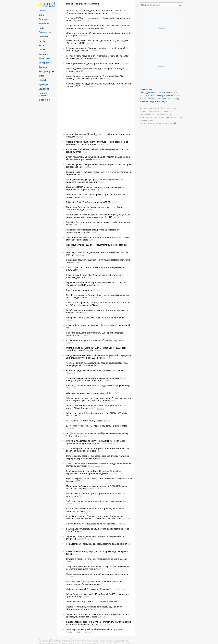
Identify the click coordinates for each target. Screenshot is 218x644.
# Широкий (144, 102)
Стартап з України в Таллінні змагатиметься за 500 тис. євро (97, 559)
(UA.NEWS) (115, 393)
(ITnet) (88, 277)
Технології (44, 37)
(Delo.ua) (102, 617)
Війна (41, 15)
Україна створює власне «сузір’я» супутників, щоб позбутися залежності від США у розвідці (96, 284)
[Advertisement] (96, 110)
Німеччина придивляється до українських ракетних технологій (97, 574)
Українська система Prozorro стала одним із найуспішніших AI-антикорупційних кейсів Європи (97, 615)
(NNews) (88, 511)
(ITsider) (85, 21)
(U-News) (76, 554)
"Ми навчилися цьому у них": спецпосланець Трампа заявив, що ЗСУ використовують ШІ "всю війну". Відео (98, 399)
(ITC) (105, 28)
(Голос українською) (118, 589)
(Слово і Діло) (72, 428)
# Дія (142, 93)
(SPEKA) (80, 481)
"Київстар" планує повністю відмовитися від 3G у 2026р (94, 629)
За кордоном (45, 63)
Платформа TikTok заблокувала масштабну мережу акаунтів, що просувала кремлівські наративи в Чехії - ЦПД (99, 216)
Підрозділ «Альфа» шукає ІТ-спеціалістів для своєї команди (96, 245)
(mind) (100, 285)
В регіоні (43, 100)
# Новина (166, 93)
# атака (177, 96)
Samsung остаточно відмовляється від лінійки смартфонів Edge (98, 385)
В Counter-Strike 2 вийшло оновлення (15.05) (89, 202)
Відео (41, 76)
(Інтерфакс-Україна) (75, 504)
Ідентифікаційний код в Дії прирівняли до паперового (93, 63)
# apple (158, 93)
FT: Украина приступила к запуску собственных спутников (95, 340)
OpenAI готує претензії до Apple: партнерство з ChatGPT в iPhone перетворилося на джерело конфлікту (95, 12)
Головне (43, 10)
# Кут (152, 102)
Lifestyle (43, 80)
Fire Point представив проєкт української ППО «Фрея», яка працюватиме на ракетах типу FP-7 (95, 442)
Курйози (43, 67)
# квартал (153, 99)
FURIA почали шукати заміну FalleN (84, 421)
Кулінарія (44, 84)
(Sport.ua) (106, 421)
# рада (170, 99)
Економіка (44, 23)
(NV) (85, 152)
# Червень (162, 99)
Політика (43, 19)
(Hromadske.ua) (109, 443)
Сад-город (44, 89)
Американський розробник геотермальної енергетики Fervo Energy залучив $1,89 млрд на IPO (96, 379)
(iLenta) (115, 13)
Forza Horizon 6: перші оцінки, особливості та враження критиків (98, 544)
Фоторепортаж (47, 71)
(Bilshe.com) (101, 290)
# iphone (174, 93)
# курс (164, 102)
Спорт (42, 50)
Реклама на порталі (174, 117)
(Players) (115, 202)
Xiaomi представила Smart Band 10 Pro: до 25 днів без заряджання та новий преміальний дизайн (93, 472)
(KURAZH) (90, 43)
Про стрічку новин (169, 108)
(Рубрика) (90, 489)
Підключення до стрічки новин (161, 111)
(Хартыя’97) (101, 190)
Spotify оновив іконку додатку (81, 290)
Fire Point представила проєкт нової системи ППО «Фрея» (95, 370)
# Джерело (149, 93)
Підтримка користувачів (149, 108)
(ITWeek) (81, 225)
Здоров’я (43, 54)
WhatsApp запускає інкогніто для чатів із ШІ (88, 393)
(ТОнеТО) (85, 335)
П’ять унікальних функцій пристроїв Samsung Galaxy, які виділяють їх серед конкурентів (94, 181)
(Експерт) (82, 496)
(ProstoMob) (99, 58)
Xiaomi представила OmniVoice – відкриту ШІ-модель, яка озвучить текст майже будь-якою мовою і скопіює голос (95, 517)
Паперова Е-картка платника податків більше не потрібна (95, 318)
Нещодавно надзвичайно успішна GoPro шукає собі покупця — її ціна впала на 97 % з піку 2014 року (99, 357)
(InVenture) (106, 380)
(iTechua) (91, 408)
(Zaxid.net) (70, 373)
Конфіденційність (147, 114)
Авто (41, 45)
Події (41, 28)
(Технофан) (127, 519)
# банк (158, 102)
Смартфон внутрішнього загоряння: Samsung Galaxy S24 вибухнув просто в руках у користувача (95, 77)
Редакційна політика (164, 114)
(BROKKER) (75, 262)
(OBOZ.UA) (114, 401)
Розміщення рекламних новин (152, 117)
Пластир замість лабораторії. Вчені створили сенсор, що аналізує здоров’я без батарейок (95, 583)
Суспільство (45, 32)
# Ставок (143, 96)
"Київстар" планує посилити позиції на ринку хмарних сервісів (97, 501)
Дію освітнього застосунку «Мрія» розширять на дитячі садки (97, 426)
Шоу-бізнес (44, 58)
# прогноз (143, 99)
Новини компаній (43, 94)
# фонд (160, 96)
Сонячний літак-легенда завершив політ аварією (90, 524)
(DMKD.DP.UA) (105, 624)
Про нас (143, 111)
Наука (42, 41)
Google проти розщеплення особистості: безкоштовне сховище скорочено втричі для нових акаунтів (98, 27)
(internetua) (83, 36)
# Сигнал (152, 96)
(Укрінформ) (118, 217)
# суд (177, 99)
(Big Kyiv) (70, 247)
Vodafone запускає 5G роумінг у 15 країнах (87, 589)
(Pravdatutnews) (89, 86)
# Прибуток (169, 96)
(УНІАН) (81, 270)
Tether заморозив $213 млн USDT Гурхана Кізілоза (91, 602)
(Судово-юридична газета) (99, 466)
